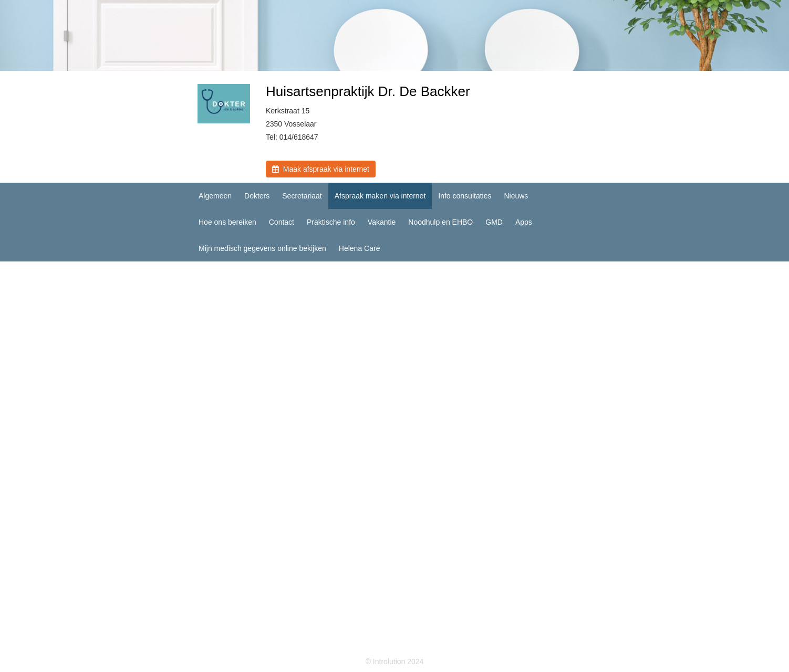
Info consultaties (465, 196)
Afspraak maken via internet (380, 196)
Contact (282, 222)
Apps (524, 222)
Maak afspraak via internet (321, 169)
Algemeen (215, 196)
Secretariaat (302, 196)
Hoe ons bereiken (227, 222)
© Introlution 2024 (395, 661)
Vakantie (382, 222)
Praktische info (331, 222)
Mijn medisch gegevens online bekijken (262, 248)
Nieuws (516, 196)
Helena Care (360, 248)
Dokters (257, 196)
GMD (494, 222)
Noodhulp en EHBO (440, 222)
